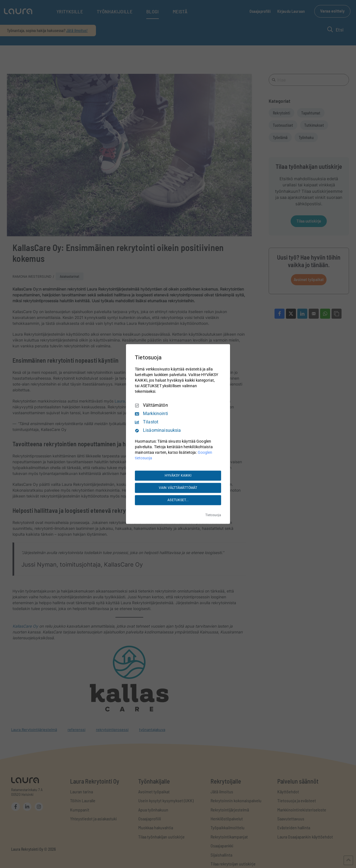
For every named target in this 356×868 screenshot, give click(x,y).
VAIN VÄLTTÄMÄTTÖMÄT (178, 488)
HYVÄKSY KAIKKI (178, 476)
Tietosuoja (213, 515)
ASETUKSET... (178, 500)
